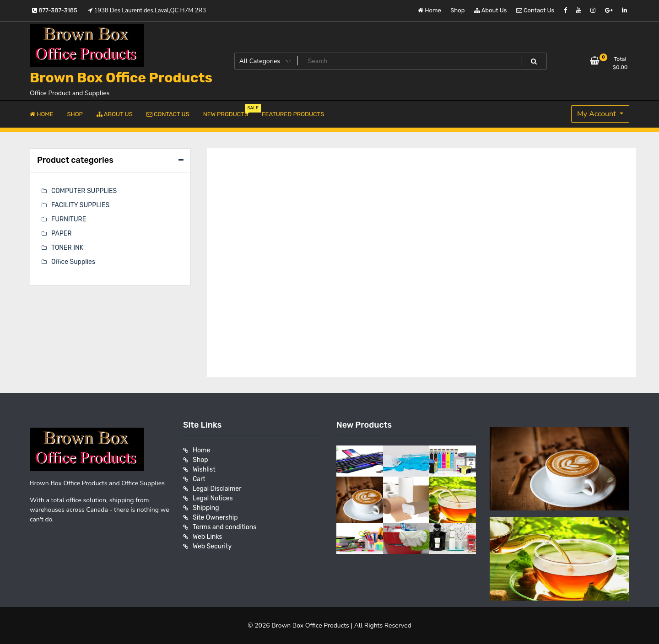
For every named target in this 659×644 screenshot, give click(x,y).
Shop (457, 10)
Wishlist (204, 470)
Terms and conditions (224, 527)
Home (429, 10)
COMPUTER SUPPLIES (84, 191)
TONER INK (67, 248)
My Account (597, 114)
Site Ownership (215, 518)
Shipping (206, 508)
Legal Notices (213, 498)
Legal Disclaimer (217, 489)
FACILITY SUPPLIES (80, 205)
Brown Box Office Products (121, 78)
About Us (491, 10)
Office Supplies (73, 262)
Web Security (212, 546)
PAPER (61, 233)
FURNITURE (69, 219)
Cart (199, 479)
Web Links (208, 537)
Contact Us (535, 10)
